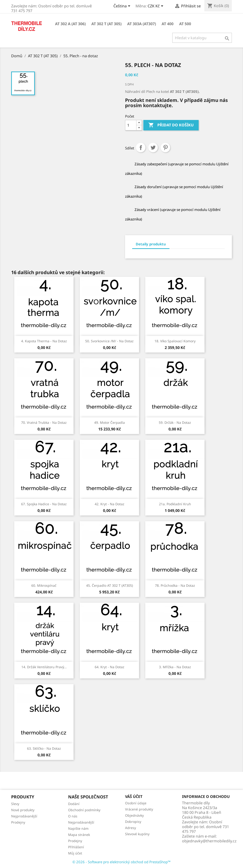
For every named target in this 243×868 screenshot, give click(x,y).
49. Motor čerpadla (110, 422)
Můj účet (75, 853)
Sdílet (141, 148)
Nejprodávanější (24, 816)
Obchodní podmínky (84, 810)
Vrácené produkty (139, 809)
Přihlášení (76, 847)
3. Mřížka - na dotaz (175, 667)
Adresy (131, 828)
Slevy (15, 804)
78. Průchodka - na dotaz (175, 585)
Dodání (74, 804)
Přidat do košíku (171, 125)
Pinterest (165, 148)
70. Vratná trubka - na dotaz (44, 422)
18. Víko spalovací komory (175, 341)
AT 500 (185, 24)
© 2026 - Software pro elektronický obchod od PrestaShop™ (121, 862)
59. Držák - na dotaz (175, 422)
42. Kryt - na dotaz (110, 504)
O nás (73, 816)
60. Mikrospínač (44, 585)
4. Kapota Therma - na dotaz (44, 341)
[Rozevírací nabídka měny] (156, 6)
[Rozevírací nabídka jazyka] (123, 6)
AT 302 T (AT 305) (106, 24)
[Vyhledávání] (202, 38)
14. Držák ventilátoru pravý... (44, 667)
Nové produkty (23, 810)
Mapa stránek (79, 835)
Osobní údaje (136, 803)
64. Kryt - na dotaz (110, 667)
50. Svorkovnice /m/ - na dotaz (109, 341)
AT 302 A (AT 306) (70, 24)
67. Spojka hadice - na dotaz (44, 504)
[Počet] (131, 125)
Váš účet (134, 796)
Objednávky (134, 815)
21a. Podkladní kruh (175, 504)
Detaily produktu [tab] (151, 244)
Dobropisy (133, 822)
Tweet (153, 148)
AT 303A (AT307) (142, 24)
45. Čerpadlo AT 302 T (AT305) (110, 585)
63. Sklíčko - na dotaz (44, 748)
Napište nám (78, 828)
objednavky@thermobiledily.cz (209, 841)
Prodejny (18, 822)
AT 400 (168, 24)
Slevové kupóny (137, 834)
